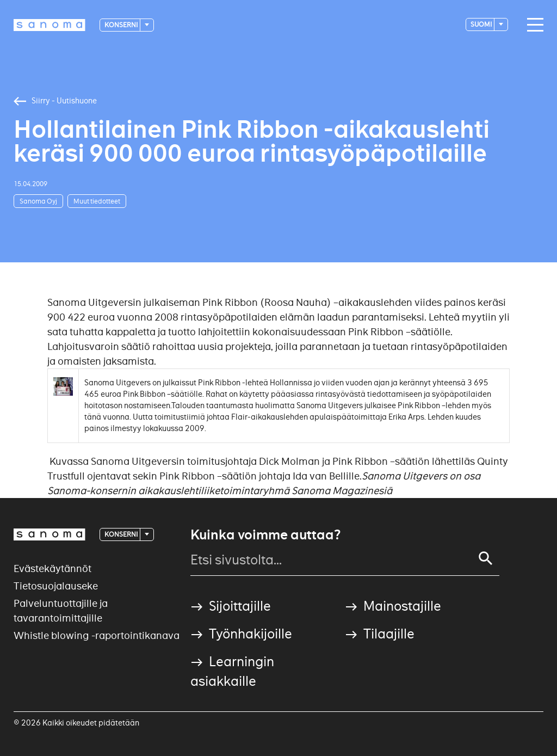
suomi (482, 24)
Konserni (122, 25)
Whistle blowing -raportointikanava (97, 635)
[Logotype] (49, 25)
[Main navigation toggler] (533, 25)
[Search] (486, 558)
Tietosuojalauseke (56, 586)
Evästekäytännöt (52, 568)
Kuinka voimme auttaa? (265, 535)
